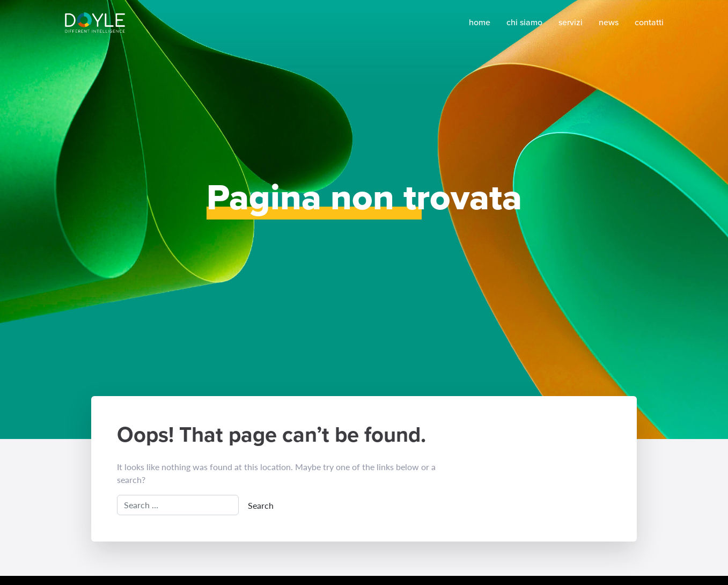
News (609, 22)
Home (480, 22)
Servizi (571, 22)
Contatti (649, 22)
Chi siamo (524, 22)
